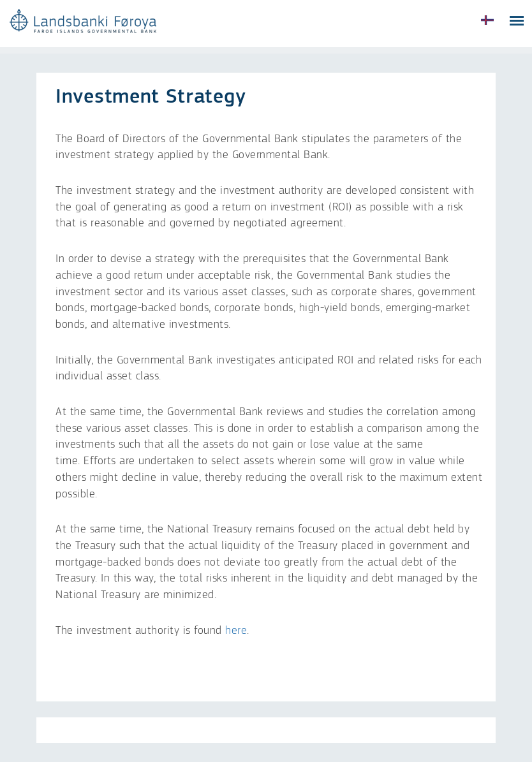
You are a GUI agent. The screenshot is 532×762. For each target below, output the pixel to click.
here (236, 631)
